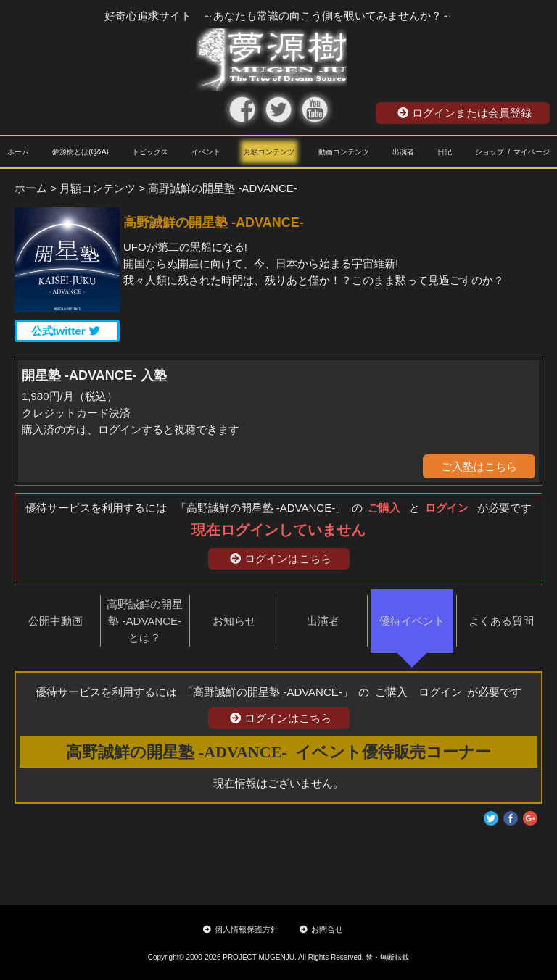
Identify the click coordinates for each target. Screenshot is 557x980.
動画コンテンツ (344, 152)
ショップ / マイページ (512, 152)
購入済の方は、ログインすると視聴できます (131, 429)
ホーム (18, 152)
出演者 (403, 152)
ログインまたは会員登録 (465, 113)
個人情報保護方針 (241, 929)
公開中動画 (55, 621)
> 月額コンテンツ (93, 188)
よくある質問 (501, 621)
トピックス (150, 152)
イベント (206, 152)
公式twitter (66, 331)
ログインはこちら (281, 558)
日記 (445, 152)
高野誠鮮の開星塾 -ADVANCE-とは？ (145, 621)
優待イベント (412, 621)
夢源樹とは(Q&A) (81, 152)
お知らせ (234, 621)
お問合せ (321, 929)
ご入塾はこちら (479, 466)
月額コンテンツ (269, 152)
